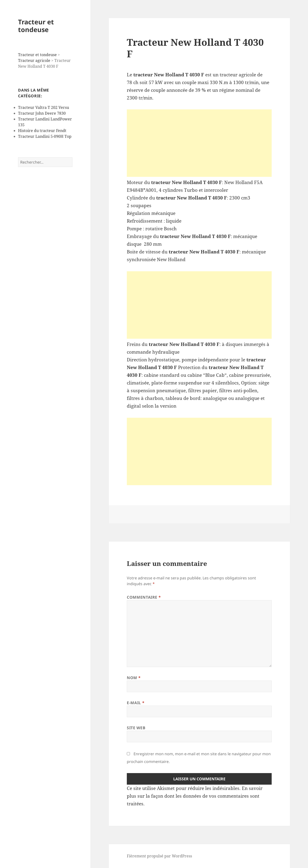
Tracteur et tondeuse (36, 26)
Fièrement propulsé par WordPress (159, 856)
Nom (134, 678)
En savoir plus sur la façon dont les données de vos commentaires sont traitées (195, 796)
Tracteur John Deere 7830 (42, 113)
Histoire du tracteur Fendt (42, 131)
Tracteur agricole (34, 60)
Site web (136, 728)
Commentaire (144, 597)
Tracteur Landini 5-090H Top (45, 136)
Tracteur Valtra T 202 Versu (44, 107)
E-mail (136, 703)
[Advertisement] (199, 143)
